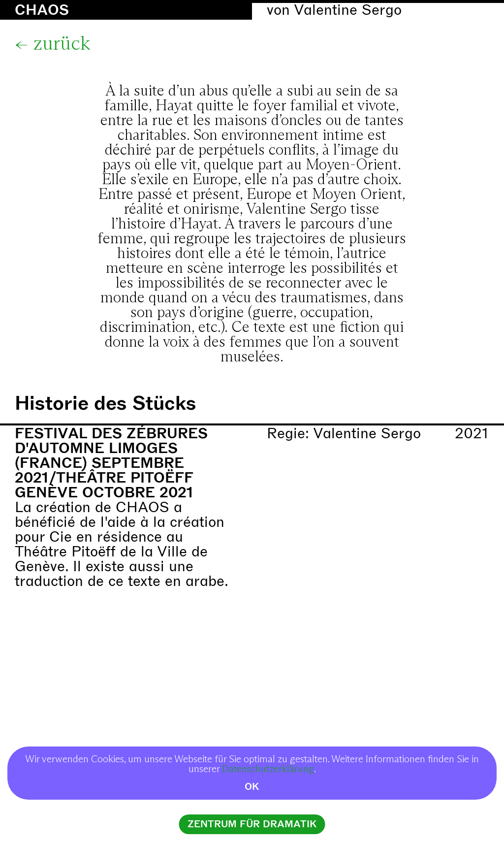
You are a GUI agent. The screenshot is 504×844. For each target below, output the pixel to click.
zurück (62, 44)
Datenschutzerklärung (268, 769)
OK (252, 787)
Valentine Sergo (348, 10)
